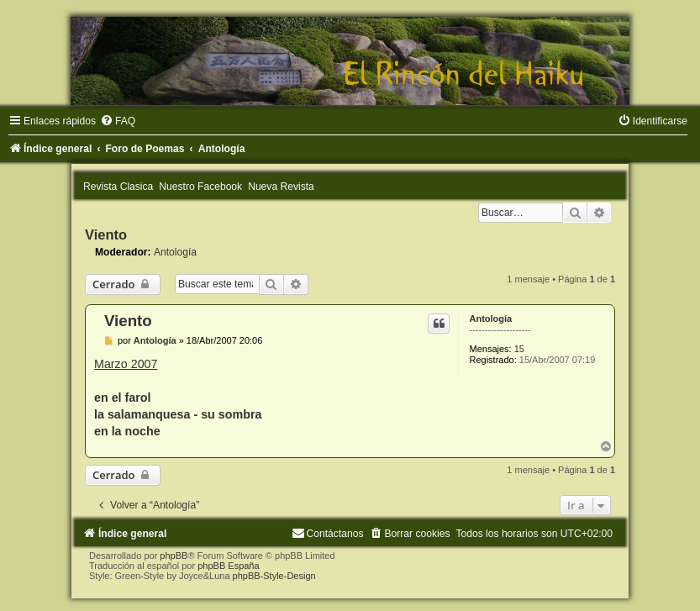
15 (519, 349)
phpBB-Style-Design (274, 576)
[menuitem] (118, 121)
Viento (106, 234)
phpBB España (228, 566)
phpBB (174, 556)
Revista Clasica (118, 187)
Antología (175, 252)
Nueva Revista (281, 187)
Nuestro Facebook (200, 187)
